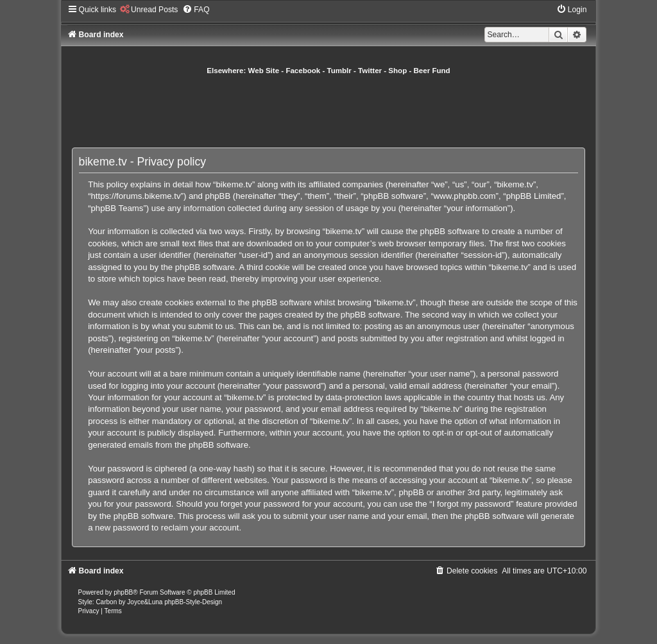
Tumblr (339, 71)
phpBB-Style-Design (193, 602)
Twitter (370, 71)
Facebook (303, 71)
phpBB (123, 592)
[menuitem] (149, 10)
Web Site (264, 71)
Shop (397, 71)
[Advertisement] (328, 111)
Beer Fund (432, 71)
